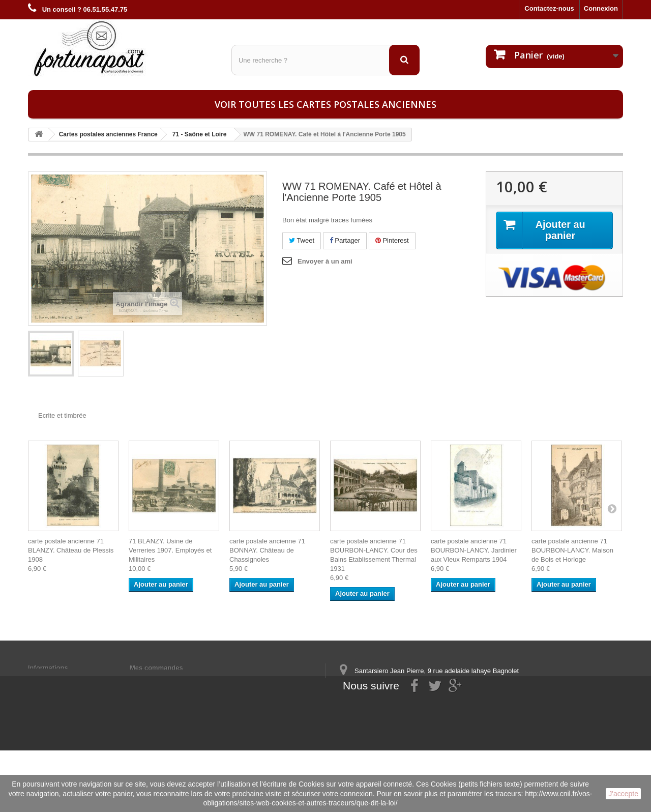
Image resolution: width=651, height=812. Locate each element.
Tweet (302, 240)
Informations (48, 668)
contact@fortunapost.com (417, 724)
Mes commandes (156, 668)
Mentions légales (55, 681)
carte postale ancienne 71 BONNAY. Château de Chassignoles (267, 550)
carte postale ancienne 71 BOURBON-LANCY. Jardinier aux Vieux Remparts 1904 (474, 550)
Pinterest (392, 240)
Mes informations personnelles (178, 681)
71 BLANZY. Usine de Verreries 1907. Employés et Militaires (170, 550)
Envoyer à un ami (325, 261)
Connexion (601, 8)
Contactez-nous (549, 8)
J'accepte (623, 794)
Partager (345, 240)
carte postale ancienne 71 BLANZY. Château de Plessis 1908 (71, 550)
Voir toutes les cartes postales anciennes (325, 104)
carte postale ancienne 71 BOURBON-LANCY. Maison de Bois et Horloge (572, 550)
